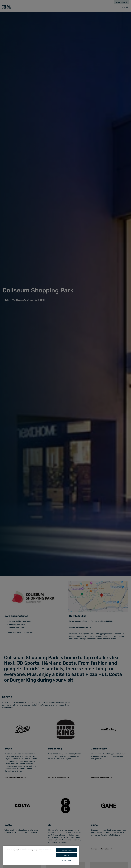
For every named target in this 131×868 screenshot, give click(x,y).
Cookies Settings (67, 860)
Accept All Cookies (67, 850)
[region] (41, 855)
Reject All (67, 855)
